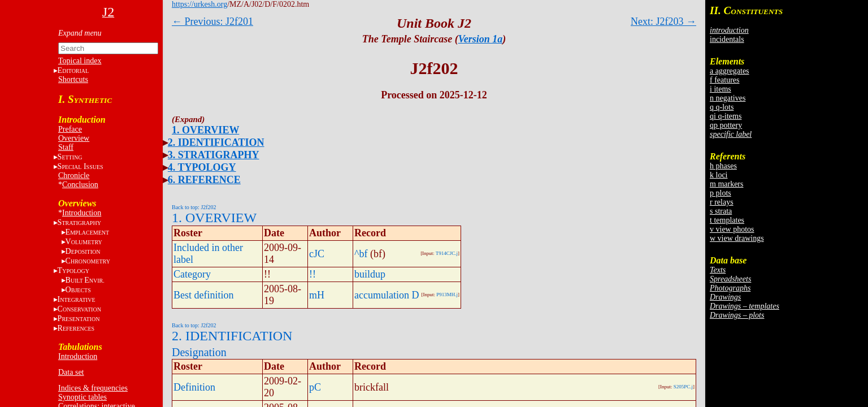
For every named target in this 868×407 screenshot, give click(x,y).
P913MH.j (447, 295)
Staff (66, 147)
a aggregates (730, 71)
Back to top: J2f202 (194, 207)
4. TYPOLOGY (202, 167)
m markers (726, 184)
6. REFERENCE (204, 180)
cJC (317, 254)
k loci (719, 175)
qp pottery (726, 125)
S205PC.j (683, 387)
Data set (71, 372)
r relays (722, 202)
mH (317, 295)
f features (724, 80)
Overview (74, 138)
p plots (721, 193)
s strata (721, 211)
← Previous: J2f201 (212, 21)
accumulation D (387, 295)
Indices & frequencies (93, 388)
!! (313, 274)
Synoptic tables (83, 397)
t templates (727, 220)
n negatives (728, 98)
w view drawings (737, 238)
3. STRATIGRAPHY (214, 155)
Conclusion (80, 185)
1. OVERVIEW (205, 130)
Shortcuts (73, 79)
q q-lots (722, 107)
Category (192, 274)
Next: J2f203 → (663, 21)
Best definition (204, 295)
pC (315, 387)
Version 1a (481, 39)
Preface (70, 129)
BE (85, 280)
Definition (194, 387)
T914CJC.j (447, 253)
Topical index (80, 61)
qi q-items (726, 116)
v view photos (732, 229)
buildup (370, 274)
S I (81, 166)
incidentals (727, 39)
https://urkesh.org (199, 4)
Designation (199, 352)
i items (721, 89)
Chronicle (74, 176)
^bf (361, 254)
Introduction (82, 213)
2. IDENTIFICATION (216, 142)
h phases (723, 166)
